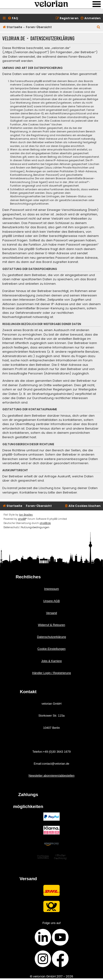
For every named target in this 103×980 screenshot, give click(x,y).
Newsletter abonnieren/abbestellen (51, 776)
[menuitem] (13, 18)
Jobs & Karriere (51, 661)
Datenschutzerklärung (51, 637)
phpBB (22, 519)
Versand (52, 613)
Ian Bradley (26, 515)
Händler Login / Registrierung (51, 673)
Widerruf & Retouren (52, 625)
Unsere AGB (51, 601)
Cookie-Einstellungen (52, 649)
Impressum (51, 589)
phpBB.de (45, 523)
